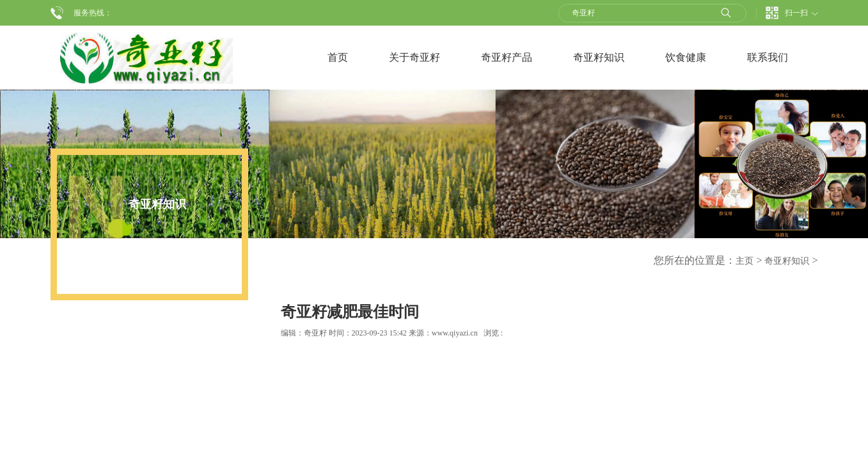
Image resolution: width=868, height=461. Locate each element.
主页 (745, 261)
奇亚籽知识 (787, 261)
